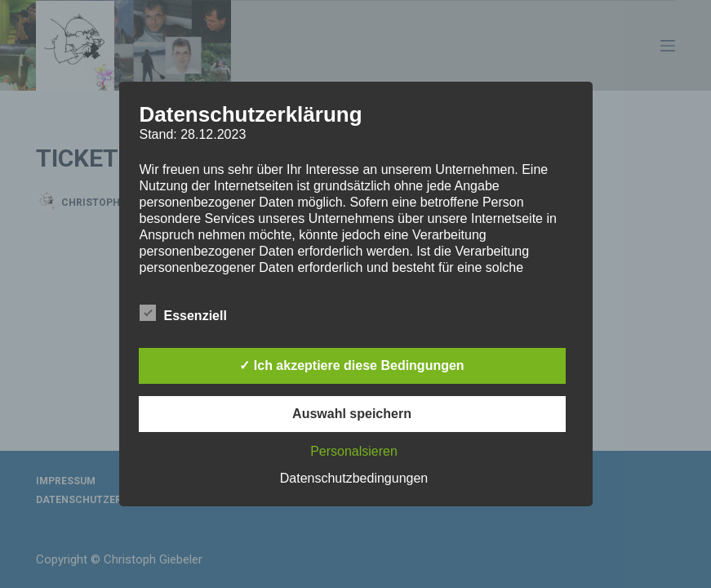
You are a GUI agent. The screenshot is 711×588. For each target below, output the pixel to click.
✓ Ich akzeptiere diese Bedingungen (351, 365)
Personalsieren (354, 451)
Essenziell (183, 313)
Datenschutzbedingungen (354, 478)
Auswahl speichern (352, 414)
